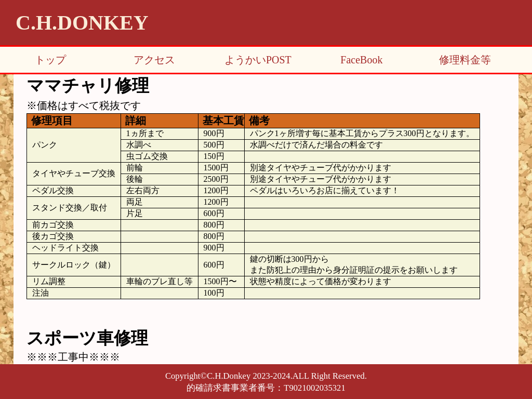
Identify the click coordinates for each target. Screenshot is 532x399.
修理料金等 (465, 60)
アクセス (154, 60)
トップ (50, 60)
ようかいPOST (258, 60)
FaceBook (361, 60)
